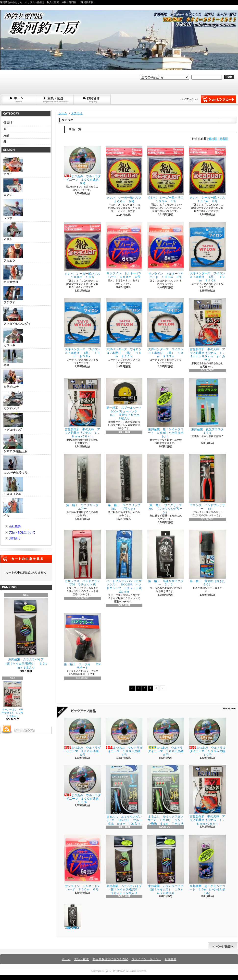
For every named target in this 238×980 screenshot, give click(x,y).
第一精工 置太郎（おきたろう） (207, 558)
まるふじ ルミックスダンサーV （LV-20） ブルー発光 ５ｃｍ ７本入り (124, 795)
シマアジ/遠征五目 (16, 444)
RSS (18, 731)
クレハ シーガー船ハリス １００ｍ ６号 (167, 174)
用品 (6, 135)
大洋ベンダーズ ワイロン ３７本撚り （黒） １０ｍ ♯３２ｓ (167, 328)
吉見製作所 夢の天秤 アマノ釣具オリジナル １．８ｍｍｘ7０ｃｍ (82, 408)
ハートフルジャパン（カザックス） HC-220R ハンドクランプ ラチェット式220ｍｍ (124, 561)
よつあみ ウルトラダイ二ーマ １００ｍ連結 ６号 (83, 165)
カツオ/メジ (13, 401)
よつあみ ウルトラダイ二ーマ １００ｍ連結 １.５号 (83, 784)
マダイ (13, 166)
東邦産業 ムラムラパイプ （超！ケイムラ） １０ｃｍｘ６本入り (167, 865)
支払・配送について (56, 99)
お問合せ (92, 99)
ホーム (19, 99)
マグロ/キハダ (13, 422)
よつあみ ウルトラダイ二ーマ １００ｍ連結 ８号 (167, 737)
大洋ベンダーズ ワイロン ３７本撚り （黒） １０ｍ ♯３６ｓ (125, 328)
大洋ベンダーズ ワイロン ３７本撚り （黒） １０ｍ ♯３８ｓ (83, 328)
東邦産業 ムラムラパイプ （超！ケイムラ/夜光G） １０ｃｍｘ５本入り (26, 634)
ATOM (29, 731)
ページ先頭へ (223, 946)
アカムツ (13, 253)
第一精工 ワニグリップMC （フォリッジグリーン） (166, 484)
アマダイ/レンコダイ (17, 316)
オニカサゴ (13, 274)
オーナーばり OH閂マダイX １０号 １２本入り (14, 700)
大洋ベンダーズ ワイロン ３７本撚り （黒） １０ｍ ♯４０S (208, 252)
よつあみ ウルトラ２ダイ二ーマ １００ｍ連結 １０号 (208, 737)
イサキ (13, 232)
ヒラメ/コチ (13, 379)
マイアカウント (190, 99)
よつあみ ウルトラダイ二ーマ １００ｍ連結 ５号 (83, 737)
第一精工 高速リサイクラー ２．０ (166, 558)
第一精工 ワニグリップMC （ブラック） (124, 482)
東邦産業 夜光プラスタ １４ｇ (208, 406)
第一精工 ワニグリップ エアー (83, 482)
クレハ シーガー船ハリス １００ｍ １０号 (83, 250)
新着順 (224, 139)
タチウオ (13, 295)
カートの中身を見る (26, 559)
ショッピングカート (219, 99)
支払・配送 (82, 959)
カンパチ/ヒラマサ (16, 465)
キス (13, 358)
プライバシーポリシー (146, 959)
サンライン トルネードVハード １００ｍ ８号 (166, 250)
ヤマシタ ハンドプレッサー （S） (207, 482)
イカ (13, 508)
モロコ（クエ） (14, 486)
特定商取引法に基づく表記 (110, 959)
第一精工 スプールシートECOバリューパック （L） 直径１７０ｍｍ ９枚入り (124, 399)
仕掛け (8, 123)
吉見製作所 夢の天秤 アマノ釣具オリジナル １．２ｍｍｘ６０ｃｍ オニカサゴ (207, 330)
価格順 (213, 139)
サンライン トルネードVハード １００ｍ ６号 (124, 250)
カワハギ (13, 338)
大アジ (13, 187)
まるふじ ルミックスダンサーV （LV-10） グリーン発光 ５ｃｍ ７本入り (166, 795)
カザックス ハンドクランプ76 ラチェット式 (82, 558)
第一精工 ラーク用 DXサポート (82, 641)
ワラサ (13, 210)
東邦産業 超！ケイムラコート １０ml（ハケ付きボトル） (166, 408)
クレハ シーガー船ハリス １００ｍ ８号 (208, 174)
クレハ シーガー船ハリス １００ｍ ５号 (125, 175)
